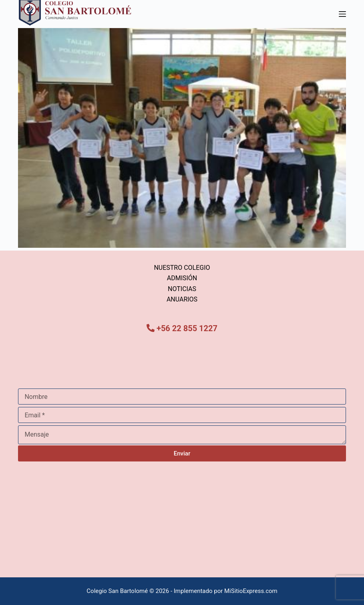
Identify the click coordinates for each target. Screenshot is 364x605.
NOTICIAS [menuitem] (182, 289)
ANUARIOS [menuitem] (182, 299)
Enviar (182, 453)
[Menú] (342, 14)
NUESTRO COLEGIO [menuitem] (182, 268)
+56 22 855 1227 (187, 328)
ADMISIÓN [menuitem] (182, 278)
